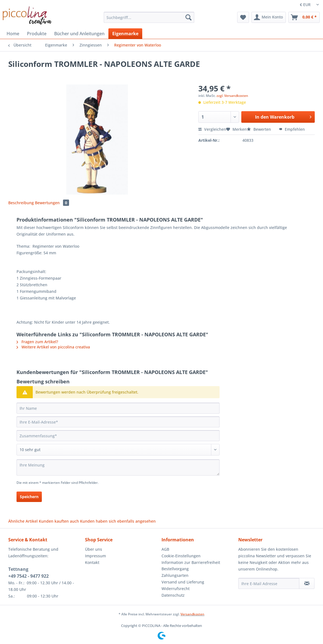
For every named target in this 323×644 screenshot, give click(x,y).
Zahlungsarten (175, 575)
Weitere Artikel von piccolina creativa (53, 347)
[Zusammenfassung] (118, 436)
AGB (165, 549)
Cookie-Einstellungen (181, 556)
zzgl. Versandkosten (232, 96)
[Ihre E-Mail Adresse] (269, 583)
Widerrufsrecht (176, 589)
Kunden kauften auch (59, 521)
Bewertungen (52, 203)
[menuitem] (149, 20)
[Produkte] (37, 34)
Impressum (95, 556)
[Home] (13, 34)
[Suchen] (188, 17)
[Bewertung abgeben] (118, 450)
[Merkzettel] (243, 17)
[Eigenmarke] (125, 34)
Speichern (29, 497)
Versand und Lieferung (183, 582)
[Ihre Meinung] (118, 467)
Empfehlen (292, 129)
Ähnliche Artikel (23, 521)
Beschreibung (21, 203)
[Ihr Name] (118, 408)
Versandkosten (192, 614)
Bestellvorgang (175, 569)
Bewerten (259, 129)
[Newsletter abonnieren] (307, 583)
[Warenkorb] (304, 17)
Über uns (94, 549)
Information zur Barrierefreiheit (191, 562)
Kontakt (92, 562)
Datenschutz (173, 595)
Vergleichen (212, 129)
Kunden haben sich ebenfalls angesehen (118, 521)
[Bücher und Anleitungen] (79, 34)
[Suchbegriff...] (149, 17)
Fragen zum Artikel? (37, 342)
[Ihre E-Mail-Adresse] (118, 422)
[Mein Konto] (269, 17)
